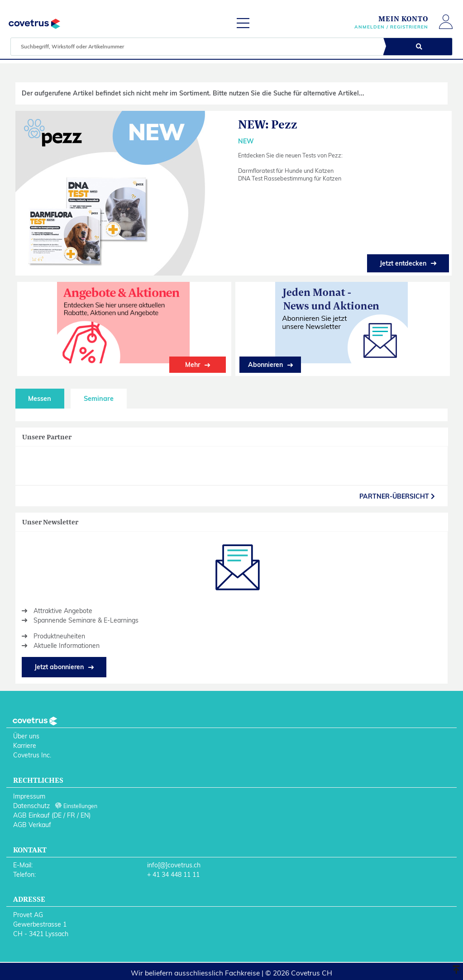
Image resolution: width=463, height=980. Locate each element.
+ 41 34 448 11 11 (173, 875)
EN (85, 815)
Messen (40, 399)
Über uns (26, 736)
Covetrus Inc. (32, 755)
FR (71, 815)
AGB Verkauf (32, 825)
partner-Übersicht (397, 496)
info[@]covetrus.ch (174, 865)
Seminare (99, 399)
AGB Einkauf (31, 815)
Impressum (29, 796)
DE (57, 815)
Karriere (25, 746)
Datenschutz (31, 806)
